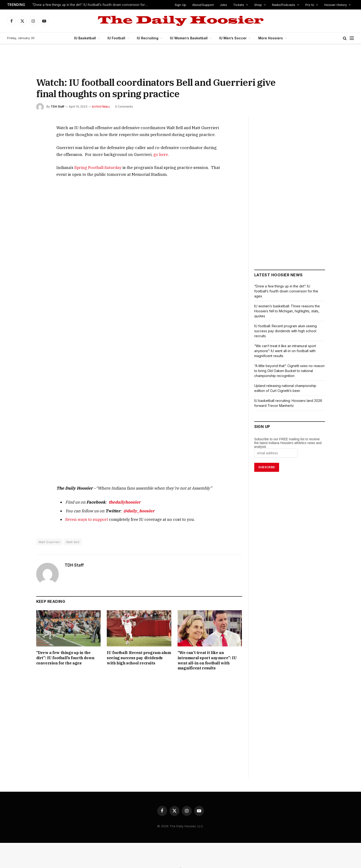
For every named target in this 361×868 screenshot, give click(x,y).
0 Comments (122, 107)
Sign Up (183, 5)
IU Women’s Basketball (190, 38)
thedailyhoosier (116, 503)
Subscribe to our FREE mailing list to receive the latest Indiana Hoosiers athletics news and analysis (288, 443)
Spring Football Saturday (92, 167)
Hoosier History (336, 5)
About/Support (206, 5)
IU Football (118, 38)
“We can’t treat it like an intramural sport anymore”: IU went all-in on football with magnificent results (210, 659)
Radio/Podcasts (284, 5)
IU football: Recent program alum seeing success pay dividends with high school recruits (138, 659)
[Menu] (352, 38)
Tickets (240, 5)
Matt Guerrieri (49, 543)
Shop (259, 5)
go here (120, 154)
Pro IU (310, 5)
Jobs (226, 5)
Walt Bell (73, 543)
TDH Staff (57, 107)
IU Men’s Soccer (233, 38)
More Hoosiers (269, 38)
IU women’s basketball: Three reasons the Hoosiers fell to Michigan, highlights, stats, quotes (287, 311)
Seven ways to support (83, 520)
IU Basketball (87, 38)
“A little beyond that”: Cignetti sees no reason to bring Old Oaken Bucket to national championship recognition (289, 371)
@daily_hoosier (127, 511)
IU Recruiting (149, 38)
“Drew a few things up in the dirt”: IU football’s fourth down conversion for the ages (91, 5)
